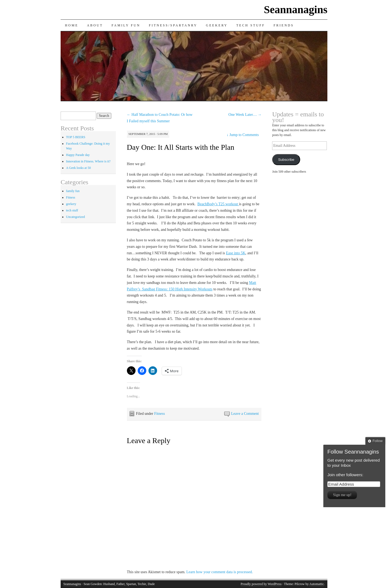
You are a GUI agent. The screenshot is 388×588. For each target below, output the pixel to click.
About (95, 25)
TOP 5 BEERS (76, 137)
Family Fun (126, 25)
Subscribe (286, 160)
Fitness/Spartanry (173, 25)
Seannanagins (296, 10)
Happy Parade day (78, 155)
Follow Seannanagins (353, 452)
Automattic (317, 584)
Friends (284, 25)
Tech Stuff (251, 25)
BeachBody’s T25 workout (218, 204)
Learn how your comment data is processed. (219, 572)
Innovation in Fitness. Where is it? (88, 161)
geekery (71, 204)
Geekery (217, 25)
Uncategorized (75, 217)
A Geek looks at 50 (78, 168)
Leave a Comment (245, 414)
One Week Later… (245, 115)
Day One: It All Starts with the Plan (181, 147)
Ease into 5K (235, 253)
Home (72, 25)
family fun (73, 191)
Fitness (160, 414)
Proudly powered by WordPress (261, 584)
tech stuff (72, 210)
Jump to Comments (243, 135)
